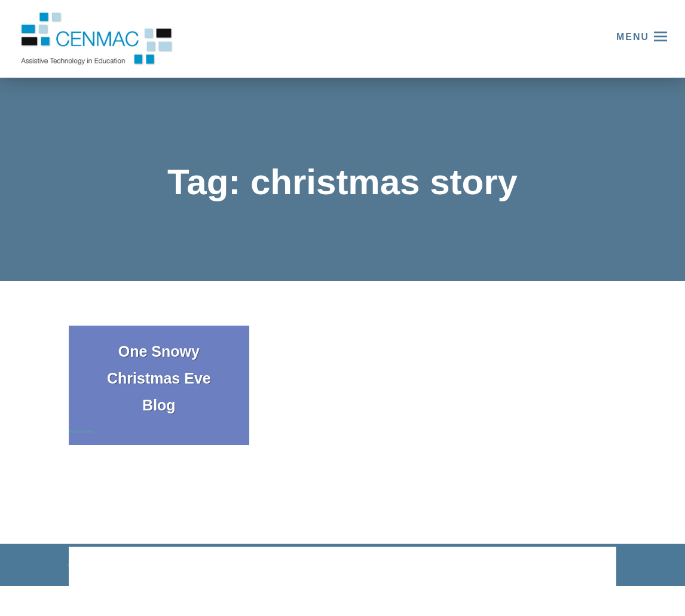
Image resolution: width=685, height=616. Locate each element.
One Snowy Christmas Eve (159, 365)
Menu (633, 37)
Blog (159, 405)
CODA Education (585, 567)
